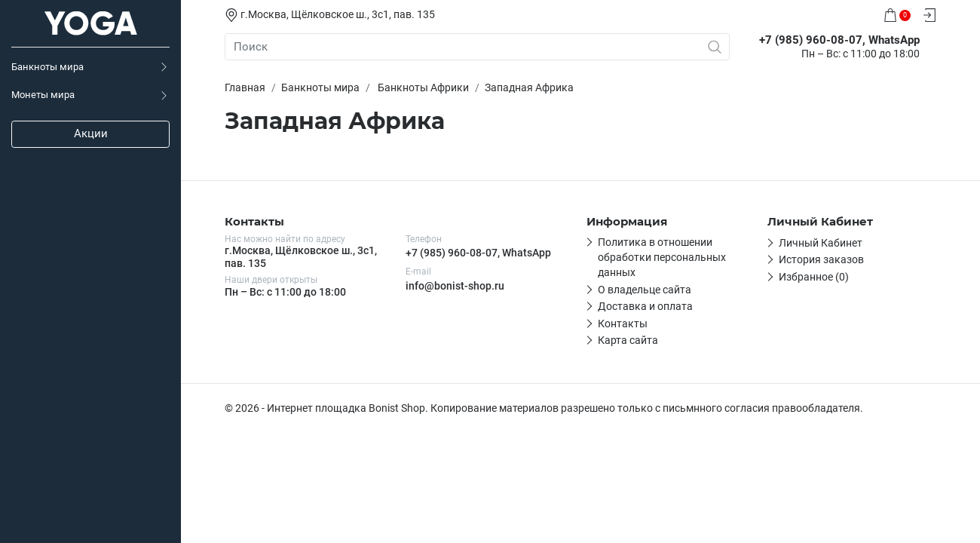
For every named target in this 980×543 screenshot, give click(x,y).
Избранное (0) (814, 277)
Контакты (623, 324)
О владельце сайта (645, 290)
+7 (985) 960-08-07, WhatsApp (478, 253)
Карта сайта (628, 340)
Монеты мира (43, 95)
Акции (91, 133)
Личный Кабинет (821, 243)
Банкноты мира (47, 67)
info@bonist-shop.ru (455, 286)
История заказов (821, 259)
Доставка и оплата (645, 306)
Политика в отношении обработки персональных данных (662, 258)
